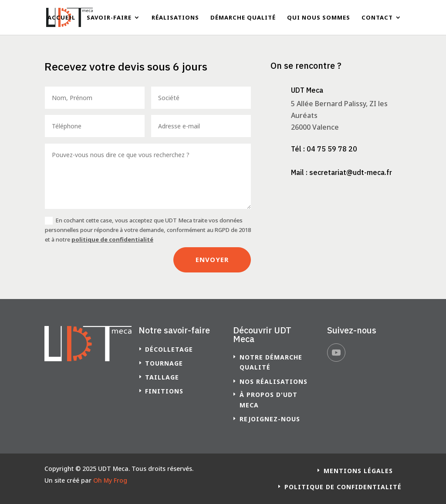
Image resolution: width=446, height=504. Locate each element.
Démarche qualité (243, 18)
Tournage (164, 363)
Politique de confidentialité (343, 487)
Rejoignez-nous (270, 419)
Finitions (164, 391)
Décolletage (169, 349)
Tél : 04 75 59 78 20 (324, 149)
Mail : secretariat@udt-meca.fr (341, 172)
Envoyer (212, 259)
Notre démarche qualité (271, 362)
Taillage (162, 377)
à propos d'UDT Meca (269, 400)
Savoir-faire (109, 18)
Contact (377, 18)
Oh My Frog (110, 480)
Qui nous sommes (319, 18)
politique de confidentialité (112, 239)
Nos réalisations (274, 381)
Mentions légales (358, 471)
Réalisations (175, 18)
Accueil (61, 18)
